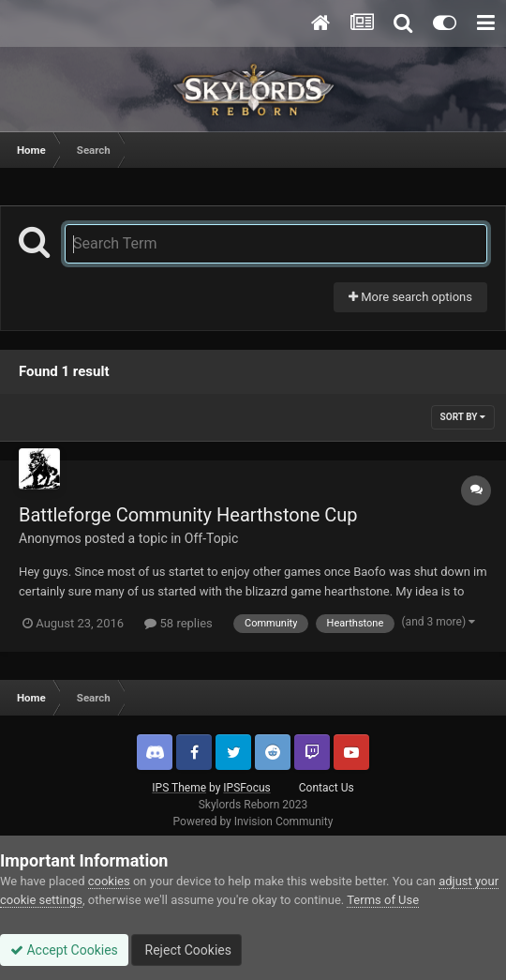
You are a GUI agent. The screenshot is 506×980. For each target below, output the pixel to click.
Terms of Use (383, 900)
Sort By (463, 417)
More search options (410, 297)
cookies (109, 881)
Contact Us (327, 788)
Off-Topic (212, 538)
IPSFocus (246, 788)
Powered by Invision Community (253, 822)
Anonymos (50, 538)
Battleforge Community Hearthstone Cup (188, 515)
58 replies (178, 623)
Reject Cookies (186, 950)
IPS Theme (179, 788)
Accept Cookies (64, 950)
